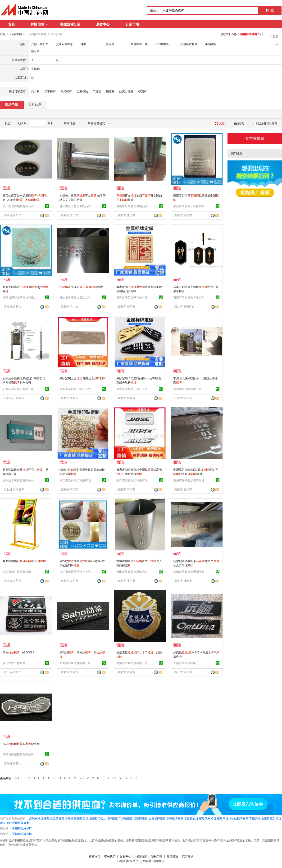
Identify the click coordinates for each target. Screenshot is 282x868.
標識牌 (142, 91)
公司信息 (35, 104)
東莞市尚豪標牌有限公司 (75, 663)
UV (114, 778)
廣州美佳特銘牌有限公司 (18, 206)
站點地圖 (141, 856)
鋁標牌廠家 (90, 818)
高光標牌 (66, 91)
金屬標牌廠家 (157, 818)
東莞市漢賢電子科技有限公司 (191, 206)
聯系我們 (110, 856)
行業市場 (132, 24)
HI (55, 778)
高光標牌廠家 (175, 818)
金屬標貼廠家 (73, 818)
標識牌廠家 (141, 818)
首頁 (11, 24)
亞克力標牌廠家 (108, 818)
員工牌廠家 (57, 818)
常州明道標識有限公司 (187, 389)
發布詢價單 (255, 138)
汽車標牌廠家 (214, 818)
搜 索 (270, 10)
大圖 (220, 123)
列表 (239, 123)
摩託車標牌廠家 (39, 818)
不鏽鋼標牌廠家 (259, 818)
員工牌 (35, 91)
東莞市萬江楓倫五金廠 (17, 572)
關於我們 (94, 856)
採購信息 (39, 24)
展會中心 (103, 24)
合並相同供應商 (265, 123)
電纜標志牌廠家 (194, 818)
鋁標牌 (110, 91)
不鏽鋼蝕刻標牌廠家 (236, 818)
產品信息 (11, 104)
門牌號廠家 (126, 818)
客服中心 (125, 856)
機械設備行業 (70, 24)
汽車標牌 (50, 91)
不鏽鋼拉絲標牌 (22, 828)
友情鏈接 (188, 856)
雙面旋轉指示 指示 (24, 561)
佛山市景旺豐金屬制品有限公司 (77, 206)
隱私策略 (157, 856)
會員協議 (172, 856)
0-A (17, 778)
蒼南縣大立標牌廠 (14, 663)
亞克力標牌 (126, 91)
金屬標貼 (82, 91)
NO (82, 778)
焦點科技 (146, 861)
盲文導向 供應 (81, 287)
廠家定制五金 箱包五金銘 (83, 378)
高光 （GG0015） (20, 652)
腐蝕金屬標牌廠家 (18, 823)
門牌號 (97, 91)
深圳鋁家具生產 (21, 744)
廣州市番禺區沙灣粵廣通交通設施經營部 (191, 480)
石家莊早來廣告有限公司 (189, 297)
